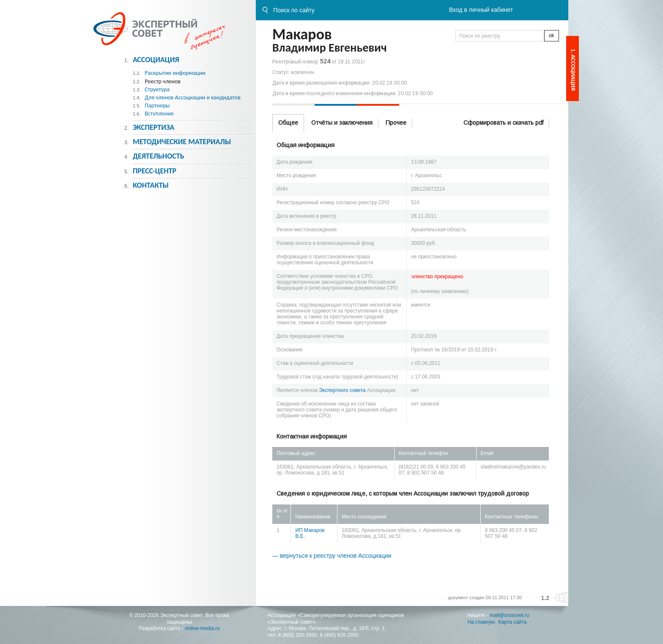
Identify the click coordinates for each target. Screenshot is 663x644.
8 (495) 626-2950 (339, 635)
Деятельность (159, 156)
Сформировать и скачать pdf (503, 123)
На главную (481, 622)
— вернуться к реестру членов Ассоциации (332, 556)
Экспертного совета (342, 390)
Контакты (151, 185)
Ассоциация (156, 60)
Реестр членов (163, 81)
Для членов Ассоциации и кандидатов (193, 97)
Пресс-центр (155, 171)
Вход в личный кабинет (481, 10)
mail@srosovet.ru (510, 615)
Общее (288, 123)
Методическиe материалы (182, 142)
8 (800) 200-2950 (298, 635)
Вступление (159, 114)
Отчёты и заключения (342, 123)
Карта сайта (513, 622)
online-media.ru (202, 628)
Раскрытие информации (175, 73)
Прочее (396, 123)
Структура (157, 89)
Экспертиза (154, 127)
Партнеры (157, 106)
